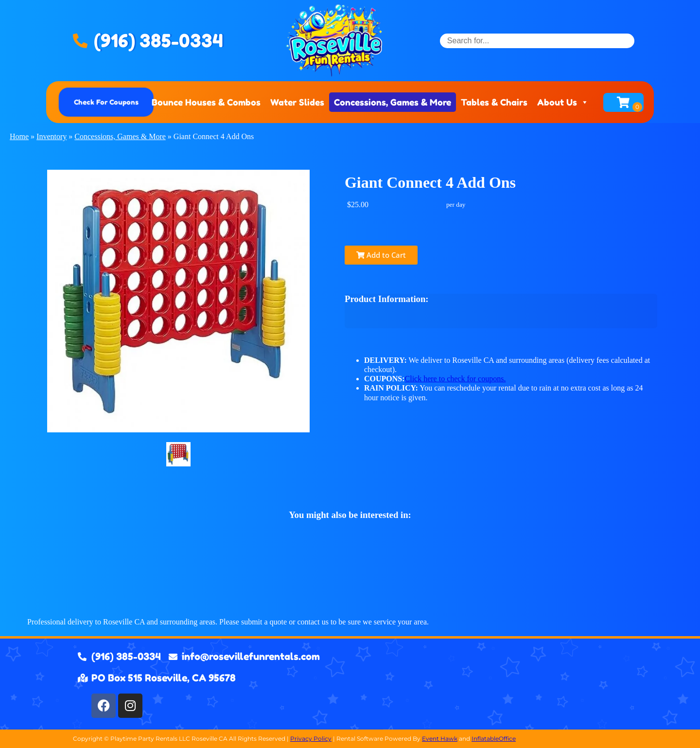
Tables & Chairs (494, 102)
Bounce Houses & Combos (206, 102)
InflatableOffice (494, 739)
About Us (563, 102)
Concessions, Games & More (393, 102)
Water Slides (297, 102)
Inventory (52, 136)
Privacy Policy (311, 739)
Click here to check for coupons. (455, 379)
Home (19, 136)
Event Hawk (440, 739)
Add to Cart (381, 255)
